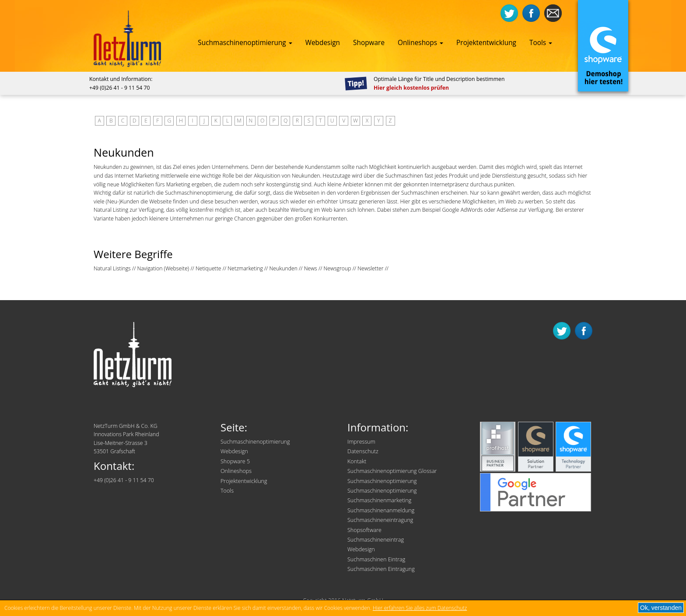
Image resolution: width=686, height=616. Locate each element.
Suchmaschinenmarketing (379, 500)
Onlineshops (420, 43)
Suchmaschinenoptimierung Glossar (392, 471)
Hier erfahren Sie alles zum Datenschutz (420, 608)
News (311, 268)
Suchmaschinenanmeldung (381, 510)
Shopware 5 (235, 461)
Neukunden (283, 268)
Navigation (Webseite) (163, 268)
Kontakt (357, 461)
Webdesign (323, 43)
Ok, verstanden (661, 608)
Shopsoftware (364, 530)
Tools (541, 43)
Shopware (369, 43)
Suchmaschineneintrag (376, 540)
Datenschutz (363, 451)
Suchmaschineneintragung (380, 520)
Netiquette (208, 268)
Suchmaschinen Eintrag (376, 559)
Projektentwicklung (486, 43)
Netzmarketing (245, 268)
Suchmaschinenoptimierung (245, 43)
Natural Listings (112, 268)
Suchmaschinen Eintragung (381, 569)
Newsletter (370, 268)
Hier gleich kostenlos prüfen (411, 88)
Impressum (361, 442)
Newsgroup (338, 268)
